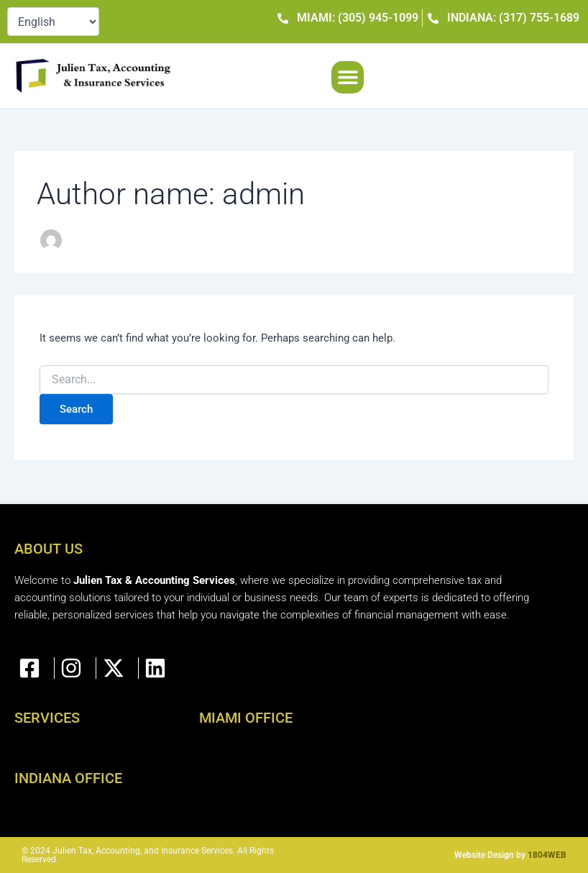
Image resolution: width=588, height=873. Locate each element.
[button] (348, 77)
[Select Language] (53, 22)
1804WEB (547, 855)
